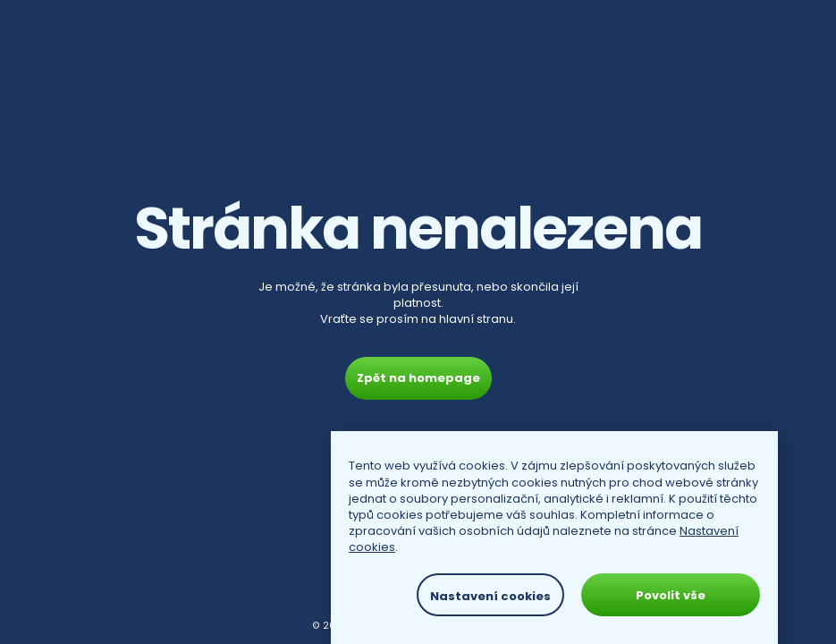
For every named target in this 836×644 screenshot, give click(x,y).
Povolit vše (671, 595)
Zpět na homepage (418, 378)
